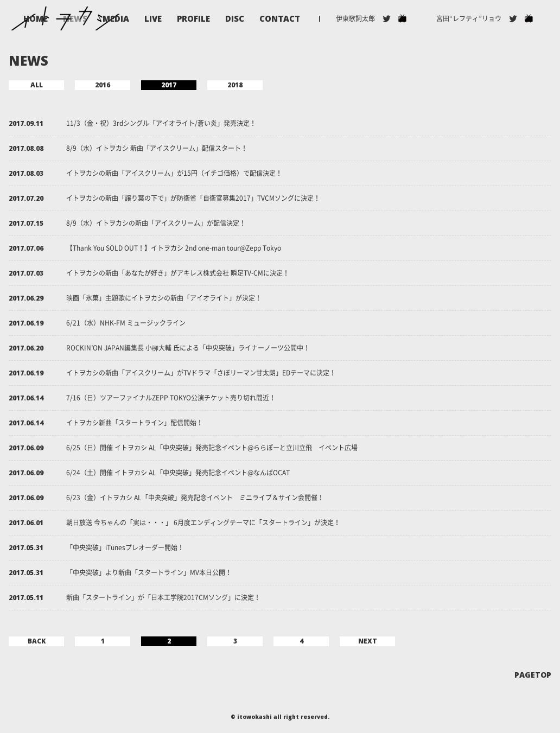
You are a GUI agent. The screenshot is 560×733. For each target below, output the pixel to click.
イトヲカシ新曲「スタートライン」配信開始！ (135, 423)
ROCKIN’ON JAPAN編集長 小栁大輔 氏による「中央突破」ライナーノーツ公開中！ (188, 348)
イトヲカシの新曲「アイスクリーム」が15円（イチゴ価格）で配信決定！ (174, 173)
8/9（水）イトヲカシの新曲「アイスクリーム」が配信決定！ (156, 223)
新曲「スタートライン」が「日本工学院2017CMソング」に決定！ (163, 597)
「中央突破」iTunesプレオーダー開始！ (125, 547)
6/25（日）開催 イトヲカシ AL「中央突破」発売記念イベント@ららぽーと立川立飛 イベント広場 (212, 448)
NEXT (368, 641)
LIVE (153, 19)
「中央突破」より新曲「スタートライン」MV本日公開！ (149, 572)
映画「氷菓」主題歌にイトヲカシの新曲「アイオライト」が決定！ (164, 298)
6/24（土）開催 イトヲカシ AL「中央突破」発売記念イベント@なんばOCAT (178, 473)
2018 (235, 85)
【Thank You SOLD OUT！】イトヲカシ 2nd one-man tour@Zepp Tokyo (174, 248)
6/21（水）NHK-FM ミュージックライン (126, 323)
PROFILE (193, 19)
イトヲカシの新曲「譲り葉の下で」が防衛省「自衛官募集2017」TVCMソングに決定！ (193, 198)
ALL (37, 85)
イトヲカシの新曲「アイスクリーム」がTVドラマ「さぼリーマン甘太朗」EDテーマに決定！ (201, 373)
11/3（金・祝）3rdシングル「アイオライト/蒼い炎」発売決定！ (161, 123)
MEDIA (116, 19)
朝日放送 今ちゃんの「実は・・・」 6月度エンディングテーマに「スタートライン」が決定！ (203, 522)
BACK (37, 641)
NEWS (75, 19)
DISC (235, 19)
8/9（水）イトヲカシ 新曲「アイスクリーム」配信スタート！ (157, 148)
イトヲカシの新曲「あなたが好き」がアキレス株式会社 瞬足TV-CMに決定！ (178, 273)
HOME (36, 19)
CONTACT (280, 19)
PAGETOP (533, 675)
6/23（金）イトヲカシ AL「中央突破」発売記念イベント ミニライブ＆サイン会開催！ (195, 498)
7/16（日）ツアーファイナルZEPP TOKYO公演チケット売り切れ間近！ (171, 398)
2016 (103, 85)
